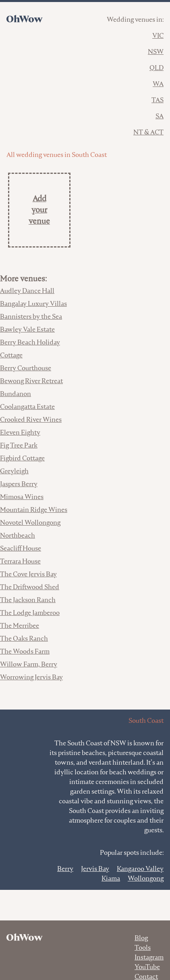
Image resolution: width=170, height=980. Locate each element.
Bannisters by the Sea (31, 317)
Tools (143, 948)
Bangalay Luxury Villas (33, 304)
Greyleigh (14, 471)
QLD (157, 68)
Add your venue (39, 210)
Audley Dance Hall (27, 291)
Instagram (149, 957)
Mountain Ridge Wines (34, 510)
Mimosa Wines (22, 497)
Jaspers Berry (19, 484)
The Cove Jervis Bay (28, 574)
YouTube (147, 967)
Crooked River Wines (31, 420)
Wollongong (146, 878)
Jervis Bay (95, 869)
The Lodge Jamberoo (30, 613)
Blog (141, 938)
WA (158, 84)
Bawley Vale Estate (27, 329)
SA (160, 116)
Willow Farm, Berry (29, 664)
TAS (158, 100)
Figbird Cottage (22, 458)
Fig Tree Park (19, 445)
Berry (65, 869)
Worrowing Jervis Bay (31, 677)
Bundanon (16, 394)
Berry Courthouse (26, 368)
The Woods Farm (25, 651)
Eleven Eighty (20, 432)
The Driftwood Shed (30, 587)
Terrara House (20, 561)
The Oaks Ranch (24, 639)
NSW (156, 52)
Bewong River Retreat (31, 381)
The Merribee (20, 626)
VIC (158, 36)
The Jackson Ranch (28, 600)
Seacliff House (21, 548)
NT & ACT (148, 132)
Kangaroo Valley (140, 869)
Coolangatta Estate (27, 407)
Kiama (111, 878)
